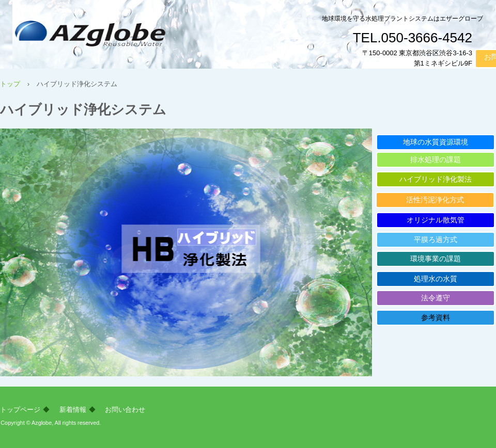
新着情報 (73, 410)
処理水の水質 (436, 279)
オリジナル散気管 (436, 220)
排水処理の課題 (436, 159)
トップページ (20, 410)
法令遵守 (436, 298)
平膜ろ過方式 (436, 239)
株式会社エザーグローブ (123, 37)
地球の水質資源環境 (436, 142)
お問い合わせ (125, 410)
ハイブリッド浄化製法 (436, 179)
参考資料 (436, 317)
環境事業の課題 (436, 259)
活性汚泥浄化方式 (435, 200)
